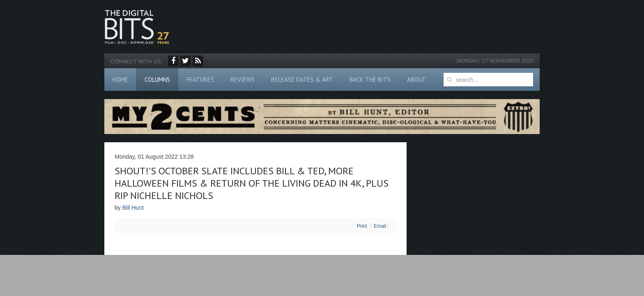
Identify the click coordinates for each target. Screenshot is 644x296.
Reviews (243, 80)
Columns (157, 80)
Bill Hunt (133, 208)
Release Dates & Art (302, 80)
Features (200, 80)
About (416, 80)
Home (120, 80)
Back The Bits (370, 80)
